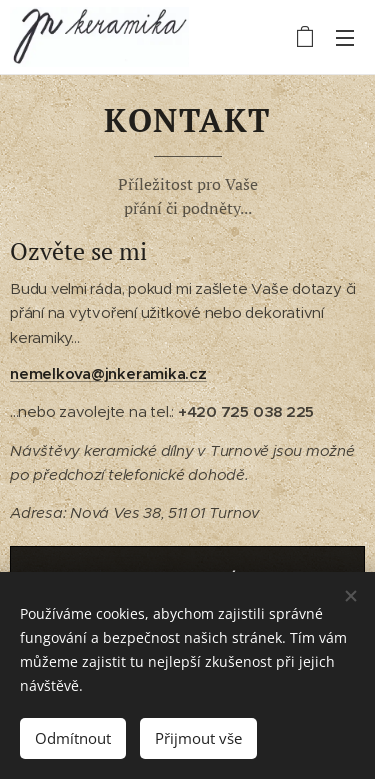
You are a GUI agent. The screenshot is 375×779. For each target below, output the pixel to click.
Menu (345, 38)
